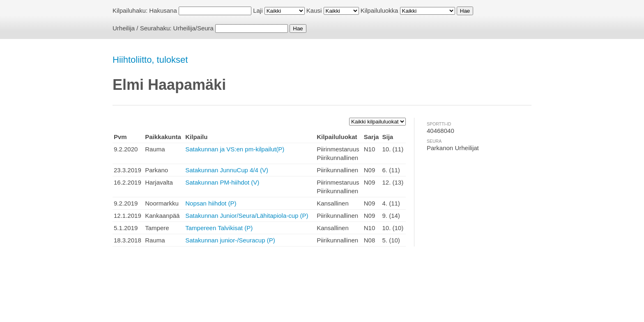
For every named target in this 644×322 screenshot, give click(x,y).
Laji (258, 10)
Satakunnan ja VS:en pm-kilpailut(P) (235, 149)
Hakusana (163, 10)
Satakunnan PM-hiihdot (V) (222, 182)
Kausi (314, 10)
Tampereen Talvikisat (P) (219, 228)
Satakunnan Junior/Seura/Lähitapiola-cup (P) (247, 216)
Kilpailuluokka (379, 10)
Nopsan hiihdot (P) (211, 203)
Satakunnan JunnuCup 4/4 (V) (227, 170)
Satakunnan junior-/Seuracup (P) (230, 240)
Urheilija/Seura (193, 28)
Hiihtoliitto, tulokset (150, 60)
